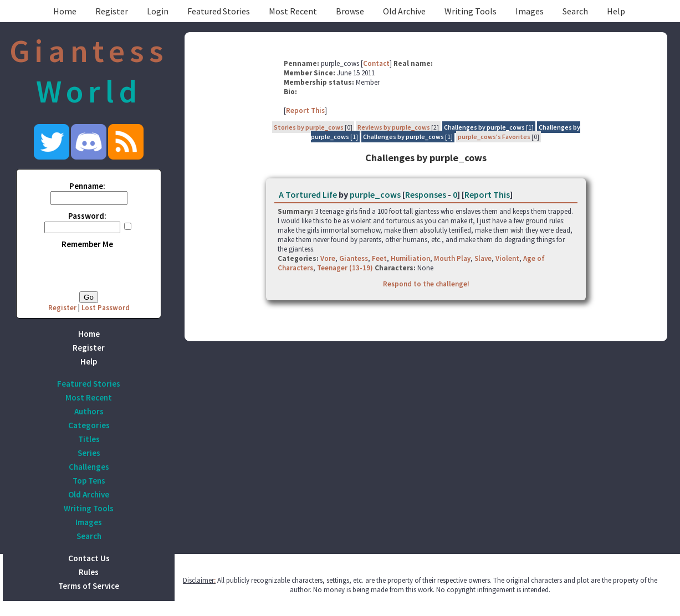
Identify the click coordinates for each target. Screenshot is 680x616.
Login (158, 11)
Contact (376, 63)
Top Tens (89, 481)
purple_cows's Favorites (494, 137)
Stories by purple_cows (309, 127)
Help (616, 11)
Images (530, 11)
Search (575, 11)
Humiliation (410, 258)
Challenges (89, 467)
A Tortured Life (308, 194)
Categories (89, 425)
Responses (426, 194)
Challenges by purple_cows (484, 127)
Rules (89, 572)
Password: (87, 216)
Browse (350, 11)
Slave (483, 258)
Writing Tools (471, 11)
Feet (379, 258)
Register (112, 11)
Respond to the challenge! (426, 284)
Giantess (354, 258)
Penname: (87, 186)
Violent (507, 258)
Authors (89, 411)
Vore (328, 258)
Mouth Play (452, 258)
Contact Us (89, 558)
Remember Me (87, 244)
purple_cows (375, 194)
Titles (89, 439)
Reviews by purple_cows (394, 127)
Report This (305, 111)
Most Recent (293, 11)
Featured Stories (219, 11)
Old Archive (404, 11)
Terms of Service (89, 586)
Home (65, 11)
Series (89, 453)
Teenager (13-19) (345, 268)
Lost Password (106, 308)
